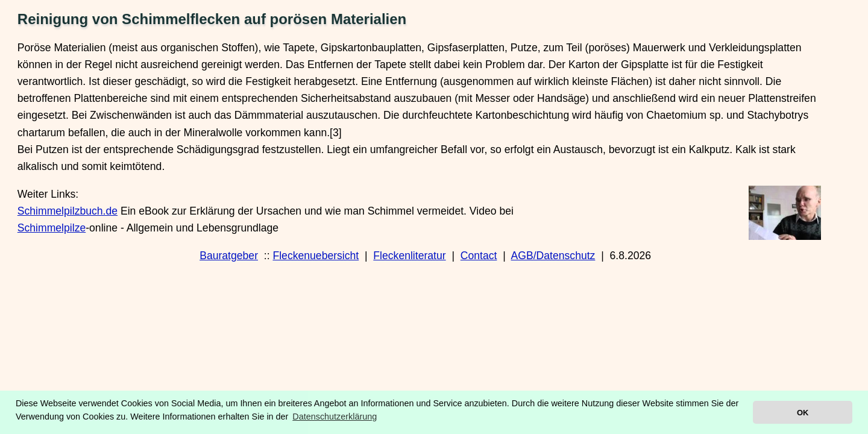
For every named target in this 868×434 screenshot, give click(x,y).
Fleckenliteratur (409, 256)
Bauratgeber (229, 256)
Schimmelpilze (52, 228)
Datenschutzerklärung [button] (335, 417)
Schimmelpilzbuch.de (68, 211)
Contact (479, 256)
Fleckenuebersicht (316, 256)
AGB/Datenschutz (553, 256)
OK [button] (803, 413)
